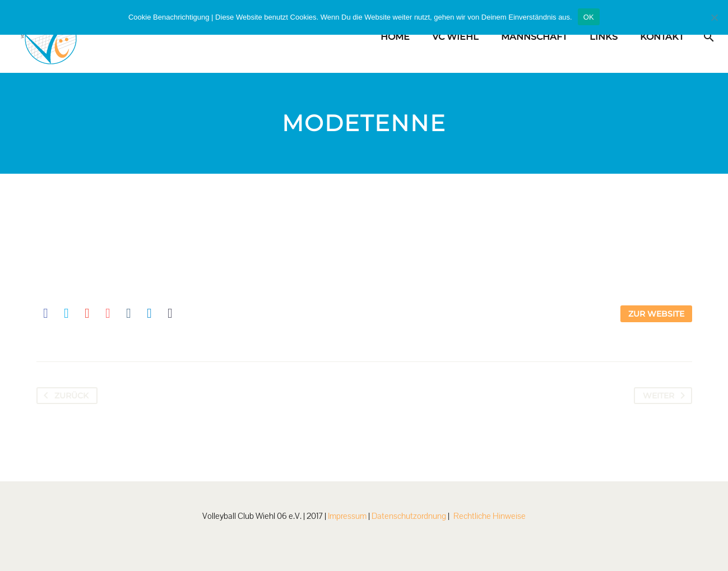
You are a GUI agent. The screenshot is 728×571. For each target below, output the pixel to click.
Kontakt (662, 37)
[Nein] (714, 17)
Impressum (347, 516)
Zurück (64, 396)
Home (395, 37)
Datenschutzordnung (409, 516)
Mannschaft (534, 37)
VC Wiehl (455, 37)
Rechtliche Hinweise (490, 516)
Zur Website (656, 314)
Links (604, 37)
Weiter (666, 396)
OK (589, 17)
